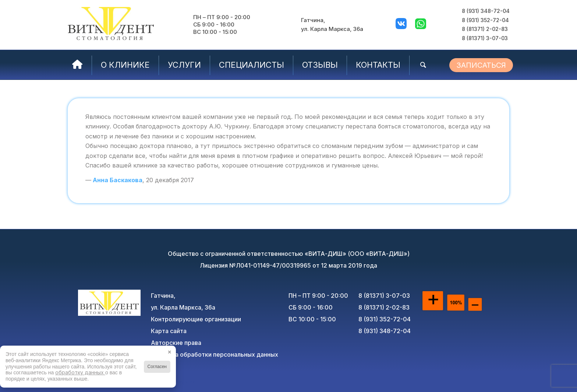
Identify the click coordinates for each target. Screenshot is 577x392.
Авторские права (176, 343)
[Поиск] (423, 65)
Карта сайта (169, 331)
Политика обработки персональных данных (215, 354)
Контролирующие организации (196, 319)
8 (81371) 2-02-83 (485, 29)
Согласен (157, 367)
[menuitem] (77, 65)
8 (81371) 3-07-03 (485, 38)
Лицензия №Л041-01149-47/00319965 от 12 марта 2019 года (288, 265)
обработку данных (80, 372)
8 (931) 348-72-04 (486, 11)
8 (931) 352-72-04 (485, 20)
